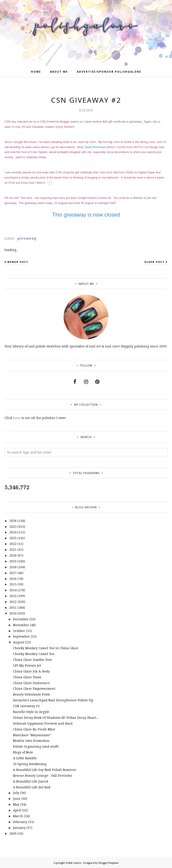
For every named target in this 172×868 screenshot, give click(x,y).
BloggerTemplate (109, 863)
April (17, 810)
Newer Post (18, 262)
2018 (13, 567)
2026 (13, 521)
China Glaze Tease (27, 677)
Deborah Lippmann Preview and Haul (43, 723)
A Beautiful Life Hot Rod (32, 787)
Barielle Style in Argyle (31, 712)
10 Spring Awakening (30, 764)
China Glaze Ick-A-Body (31, 671)
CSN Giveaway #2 (26, 706)
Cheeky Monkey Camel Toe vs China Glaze (46, 648)
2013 (13, 596)
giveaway (27, 238)
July (16, 793)
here (17, 418)
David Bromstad (95, 147)
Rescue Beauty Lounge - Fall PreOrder (43, 775)
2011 (13, 607)
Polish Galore (74, 863)
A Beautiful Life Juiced (31, 781)
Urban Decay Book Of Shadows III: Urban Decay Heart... (56, 718)
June (17, 799)
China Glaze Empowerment (34, 688)
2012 (13, 602)
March (18, 816)
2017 (13, 573)
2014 (13, 590)
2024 (13, 532)
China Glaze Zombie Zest (32, 660)
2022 (13, 544)
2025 (13, 527)
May (16, 804)
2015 (13, 584)
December (21, 619)
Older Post (154, 262)
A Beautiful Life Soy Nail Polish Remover (45, 770)
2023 (13, 538)
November (21, 625)
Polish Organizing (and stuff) (36, 746)
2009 (13, 833)
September (21, 636)
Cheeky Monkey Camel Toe (34, 654)
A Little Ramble (25, 758)
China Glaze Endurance (31, 683)
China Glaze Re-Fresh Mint (34, 729)
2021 (13, 550)
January (19, 828)
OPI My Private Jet (27, 665)
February (20, 822)
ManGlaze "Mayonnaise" (32, 735)
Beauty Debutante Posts (31, 694)
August (19, 642)
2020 (13, 555)
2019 (13, 561)
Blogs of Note (23, 752)
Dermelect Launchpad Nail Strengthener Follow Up (53, 700)
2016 (13, 579)
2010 (13, 613)
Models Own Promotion (31, 741)
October (19, 631)
